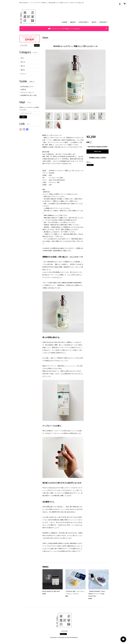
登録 (23, 117)
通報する (89, 162)
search (37, 45)
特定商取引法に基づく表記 (29, 95)
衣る (22, 58)
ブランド (24, 74)
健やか (23, 70)
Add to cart (98, 151)
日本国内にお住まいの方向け (98, 158)
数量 (88, 142)
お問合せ (23, 89)
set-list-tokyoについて (27, 87)
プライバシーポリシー (27, 92)
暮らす (23, 66)
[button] (84, 22)
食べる (23, 62)
